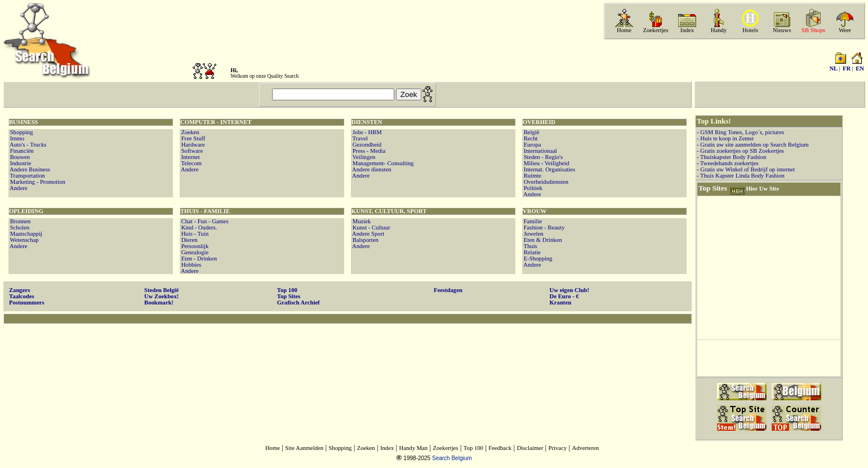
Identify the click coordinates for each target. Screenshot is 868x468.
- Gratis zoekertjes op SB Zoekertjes (740, 151)
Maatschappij (25, 234)
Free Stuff (192, 138)
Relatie (531, 252)
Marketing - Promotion (37, 182)
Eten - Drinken (198, 259)
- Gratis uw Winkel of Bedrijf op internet (746, 169)
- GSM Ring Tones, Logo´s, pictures (740, 132)
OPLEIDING (26, 211)
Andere (18, 188)
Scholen (19, 228)
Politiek (532, 188)
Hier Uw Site (762, 189)
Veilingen (363, 157)
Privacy (558, 448)
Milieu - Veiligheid (546, 163)
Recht (530, 138)
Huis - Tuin (194, 234)
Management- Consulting (382, 163)
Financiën (21, 151)
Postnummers (27, 303)
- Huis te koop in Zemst (725, 138)
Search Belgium (452, 458)
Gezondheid (366, 145)
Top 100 (287, 290)
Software (191, 151)
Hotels (750, 30)
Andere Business (29, 169)
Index (687, 30)
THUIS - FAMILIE (205, 211)
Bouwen (19, 157)
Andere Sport (368, 234)
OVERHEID (539, 122)
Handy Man (414, 448)
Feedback (500, 448)
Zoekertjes (656, 30)
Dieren (189, 240)
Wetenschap (24, 240)
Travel (359, 138)
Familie (532, 221)
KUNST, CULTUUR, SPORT (389, 211)
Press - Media (368, 151)
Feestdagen (448, 290)
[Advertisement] (348, 360)
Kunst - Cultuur (371, 228)
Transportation (27, 176)
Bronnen (19, 221)
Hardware (192, 145)
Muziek (361, 221)
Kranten (560, 303)
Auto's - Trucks (27, 145)
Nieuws (782, 30)
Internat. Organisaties (549, 169)
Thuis (530, 246)
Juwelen (533, 234)
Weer (845, 30)
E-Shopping (537, 259)
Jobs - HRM (366, 132)
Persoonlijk (194, 246)
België (531, 132)
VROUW (535, 211)
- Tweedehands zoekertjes (728, 163)
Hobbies (190, 265)
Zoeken (190, 132)
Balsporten (365, 240)
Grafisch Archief (299, 303)
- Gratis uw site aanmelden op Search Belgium (753, 145)
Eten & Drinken (542, 240)
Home (624, 30)
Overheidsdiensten (545, 182)
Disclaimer (530, 448)
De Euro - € (564, 296)
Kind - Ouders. (198, 228)
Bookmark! (159, 303)
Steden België (161, 290)
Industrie (20, 163)
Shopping (21, 132)
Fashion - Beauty (543, 228)
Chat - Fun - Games (204, 221)
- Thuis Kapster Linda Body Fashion (741, 176)
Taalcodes (22, 296)
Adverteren (585, 448)
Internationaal (540, 151)
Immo (16, 138)
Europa (531, 145)
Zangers (19, 290)
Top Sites (289, 296)
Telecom (191, 163)
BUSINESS (24, 122)
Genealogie (194, 252)
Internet (190, 157)
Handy (719, 30)
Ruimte (532, 176)
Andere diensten (371, 169)
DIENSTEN (367, 122)
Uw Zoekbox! (161, 296)
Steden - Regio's (542, 157)
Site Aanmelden (304, 448)
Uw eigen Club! (569, 290)
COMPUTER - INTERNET (216, 122)
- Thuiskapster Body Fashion (731, 157)
